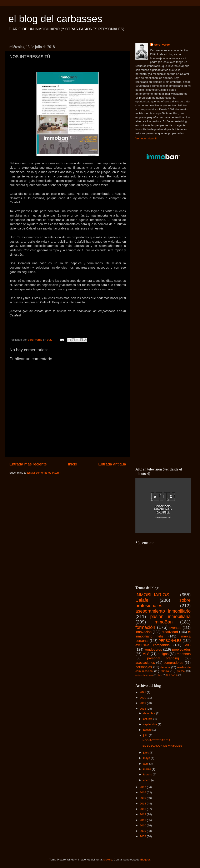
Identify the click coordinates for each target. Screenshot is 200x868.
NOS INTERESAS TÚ (156, 740)
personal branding (163, 658)
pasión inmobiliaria (170, 616)
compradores (173, 663)
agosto (148, 730)
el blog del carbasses (55, 19)
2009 (143, 831)
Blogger (145, 860)
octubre (148, 719)
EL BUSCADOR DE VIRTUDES (162, 746)
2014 (143, 804)
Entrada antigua (112, 464)
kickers (108, 860)
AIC (188, 645)
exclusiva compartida (153, 645)
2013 (143, 809)
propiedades (181, 649)
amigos (163, 654)
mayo (147, 758)
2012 (143, 814)
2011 (143, 820)
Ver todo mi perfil (146, 138)
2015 (143, 798)
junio (146, 753)
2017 (143, 787)
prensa (181, 671)
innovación (143, 632)
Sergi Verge (162, 45)
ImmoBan (163, 622)
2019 (143, 703)
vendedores (153, 649)
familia (165, 671)
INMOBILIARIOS (152, 595)
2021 (143, 692)
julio (146, 735)
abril (146, 764)
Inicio (72, 464)
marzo (147, 769)
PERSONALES (170, 641)
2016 (143, 792)
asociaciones (145, 663)
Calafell (143, 600)
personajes (144, 667)
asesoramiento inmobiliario (163, 611)
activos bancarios (144, 675)
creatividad (170, 632)
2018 (143, 709)
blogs (160, 675)
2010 (143, 825)
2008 (143, 836)
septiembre (151, 724)
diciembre (150, 713)
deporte (165, 667)
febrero (148, 774)
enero (147, 780)
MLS (146, 654)
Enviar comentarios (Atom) (44, 473)
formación (145, 627)
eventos (175, 628)
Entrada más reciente (28, 464)
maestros (184, 654)
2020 (143, 698)
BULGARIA (172, 675)
